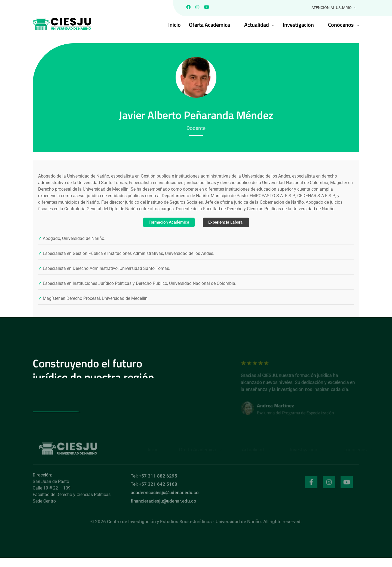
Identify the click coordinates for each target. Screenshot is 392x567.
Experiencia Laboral (228, 223)
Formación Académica (167, 223)
